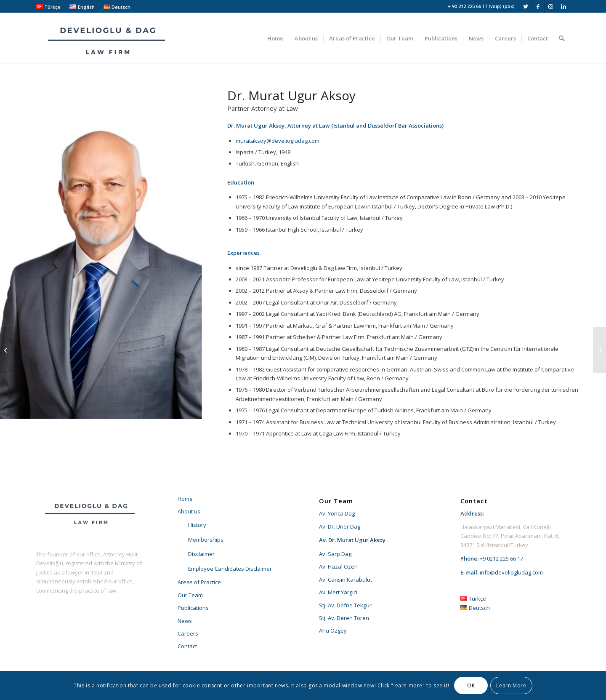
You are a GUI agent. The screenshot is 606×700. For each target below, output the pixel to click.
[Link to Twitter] (525, 6)
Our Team (190, 595)
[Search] (562, 38)
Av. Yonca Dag (337, 513)
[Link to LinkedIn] (563, 6)
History (197, 525)
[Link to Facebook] (538, 6)
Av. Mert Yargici (338, 592)
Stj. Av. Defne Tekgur (345, 605)
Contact (187, 646)
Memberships (206, 540)
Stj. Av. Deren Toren (344, 618)
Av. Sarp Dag (335, 554)
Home (185, 499)
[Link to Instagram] (551, 6)
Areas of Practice (199, 582)
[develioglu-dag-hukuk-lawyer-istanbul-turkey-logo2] (108, 38)
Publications (193, 608)
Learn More (511, 685)
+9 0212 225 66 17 (501, 558)
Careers (188, 633)
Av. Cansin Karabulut (346, 580)
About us (189, 511)
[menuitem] (51, 7)
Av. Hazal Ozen (338, 566)
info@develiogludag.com (511, 572)
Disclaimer (201, 554)
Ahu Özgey (333, 631)
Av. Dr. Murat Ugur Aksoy (352, 540)
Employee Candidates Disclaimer (230, 569)
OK (471, 685)
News (185, 621)
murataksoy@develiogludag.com (278, 141)
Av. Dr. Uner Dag (340, 526)
